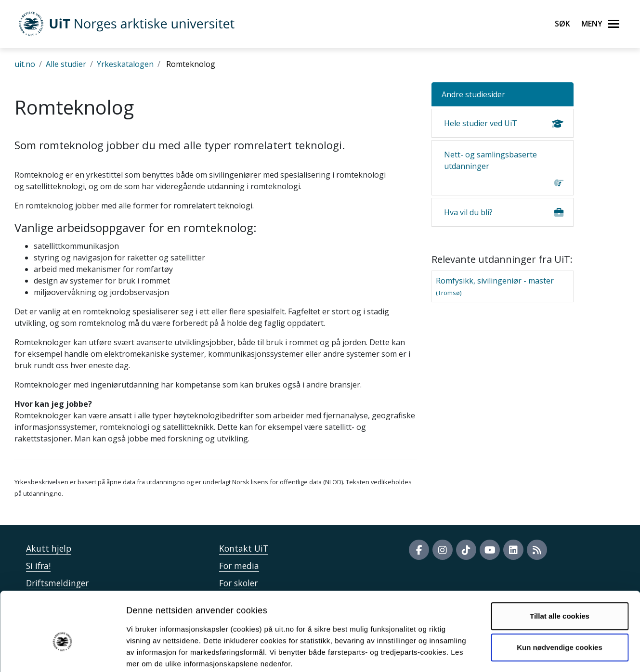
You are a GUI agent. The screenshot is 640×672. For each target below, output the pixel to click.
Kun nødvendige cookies (560, 598)
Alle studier (66, 64)
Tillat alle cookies (560, 566)
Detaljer (513, 653)
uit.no (25, 64)
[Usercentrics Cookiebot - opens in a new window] (62, 653)
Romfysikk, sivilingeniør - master (495, 286)
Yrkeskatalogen (125, 64)
